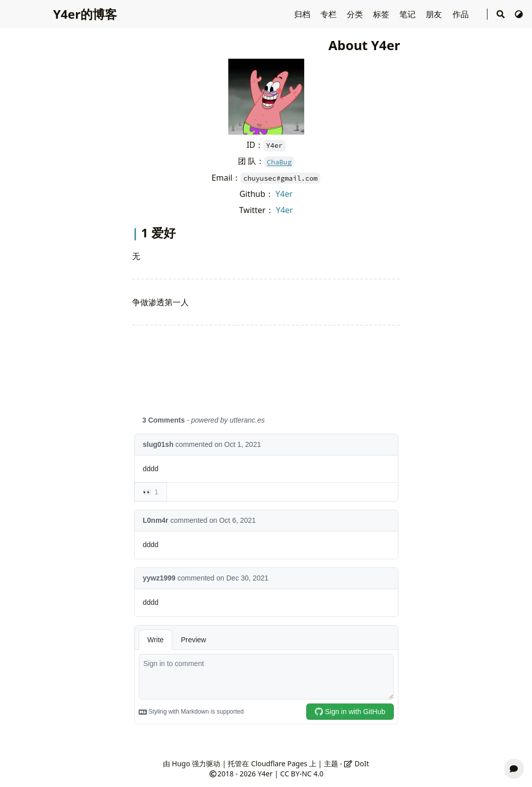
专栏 (330, 14)
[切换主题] (519, 14)
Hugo (181, 763)
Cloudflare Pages (279, 763)
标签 (382, 14)
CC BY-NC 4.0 (302, 774)
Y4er (284, 194)
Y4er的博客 (85, 14)
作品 (462, 14)
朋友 (435, 14)
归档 (303, 14)
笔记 (408, 14)
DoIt (356, 763)
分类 (356, 14)
